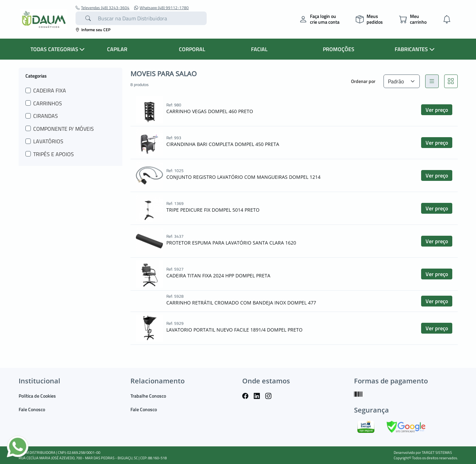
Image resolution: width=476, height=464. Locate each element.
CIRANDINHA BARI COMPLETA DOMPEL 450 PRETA (223, 144)
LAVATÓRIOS (48, 141)
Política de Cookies (37, 396)
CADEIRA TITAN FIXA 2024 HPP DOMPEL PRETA (218, 276)
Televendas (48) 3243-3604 (102, 8)
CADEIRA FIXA (50, 90)
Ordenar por (363, 81)
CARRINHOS (48, 103)
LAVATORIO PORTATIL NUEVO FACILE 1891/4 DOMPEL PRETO (234, 330)
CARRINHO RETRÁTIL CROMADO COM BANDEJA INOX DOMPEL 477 (241, 303)
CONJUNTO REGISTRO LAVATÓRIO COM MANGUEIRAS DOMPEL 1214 (243, 177)
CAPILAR (117, 49)
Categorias (36, 76)
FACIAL (259, 49)
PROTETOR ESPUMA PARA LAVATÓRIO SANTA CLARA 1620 (231, 243)
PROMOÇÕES (339, 49)
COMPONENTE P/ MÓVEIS (64, 129)
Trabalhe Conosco (148, 396)
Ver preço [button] (437, 110)
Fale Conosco (32, 409)
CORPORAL (192, 49)
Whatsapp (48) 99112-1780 (161, 8)
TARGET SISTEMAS (437, 452)
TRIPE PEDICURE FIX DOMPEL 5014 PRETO (213, 210)
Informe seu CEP (93, 30)
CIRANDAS (46, 116)
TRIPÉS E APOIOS (54, 154)
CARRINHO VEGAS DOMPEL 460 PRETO (210, 111)
